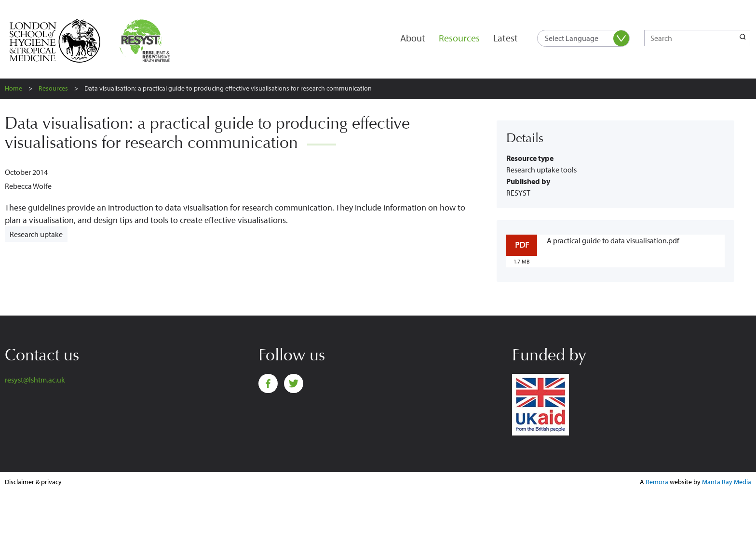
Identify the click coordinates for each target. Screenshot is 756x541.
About (413, 38)
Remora (657, 482)
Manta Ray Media (727, 482)
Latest (506, 38)
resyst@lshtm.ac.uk (35, 380)
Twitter (294, 383)
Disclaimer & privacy (33, 482)
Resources (459, 38)
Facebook (268, 383)
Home (13, 88)
